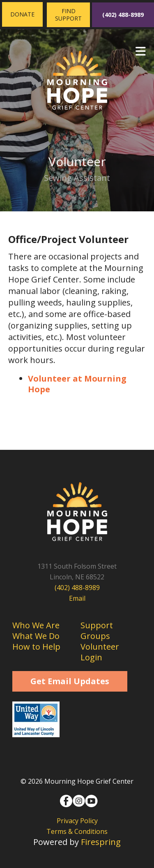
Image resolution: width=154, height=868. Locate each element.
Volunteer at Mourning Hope (77, 384)
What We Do (36, 636)
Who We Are (36, 625)
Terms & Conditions (77, 831)
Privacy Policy (77, 821)
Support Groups (97, 631)
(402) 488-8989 (123, 15)
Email (77, 598)
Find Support (68, 15)
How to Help (36, 647)
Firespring (101, 842)
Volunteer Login (100, 652)
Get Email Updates (70, 681)
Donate (22, 14)
